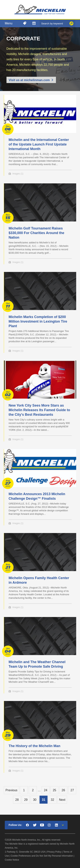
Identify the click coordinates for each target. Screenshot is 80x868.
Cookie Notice (12, 860)
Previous (11, 790)
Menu (9, 23)
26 (63, 790)
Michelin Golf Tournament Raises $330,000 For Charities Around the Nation (36, 233)
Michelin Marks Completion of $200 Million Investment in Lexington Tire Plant (38, 321)
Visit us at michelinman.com (29, 80)
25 (54, 790)
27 (72, 790)
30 (35, 800)
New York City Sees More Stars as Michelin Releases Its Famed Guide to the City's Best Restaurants (39, 410)
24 (46, 790)
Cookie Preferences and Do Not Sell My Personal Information (42, 856)
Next (62, 800)
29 (26, 800)
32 (53, 800)
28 (17, 800)
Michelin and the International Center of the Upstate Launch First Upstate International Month (39, 144)
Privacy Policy (54, 852)
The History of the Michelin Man (34, 746)
